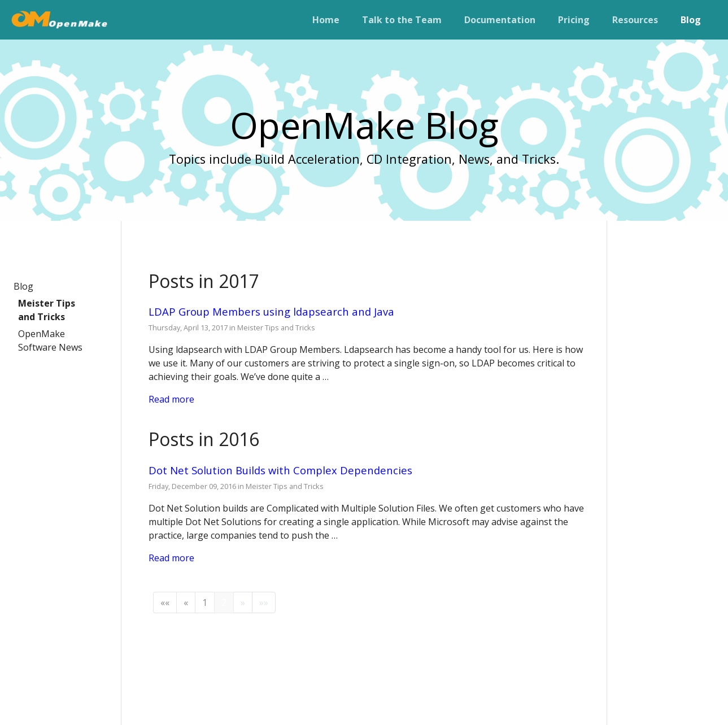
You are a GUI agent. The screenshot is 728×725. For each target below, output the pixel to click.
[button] (165, 602)
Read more (171, 399)
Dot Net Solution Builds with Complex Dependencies (280, 470)
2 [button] (224, 602)
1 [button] (205, 602)
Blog (23, 286)
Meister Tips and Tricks (47, 310)
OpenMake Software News (50, 340)
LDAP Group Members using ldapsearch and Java (271, 311)
